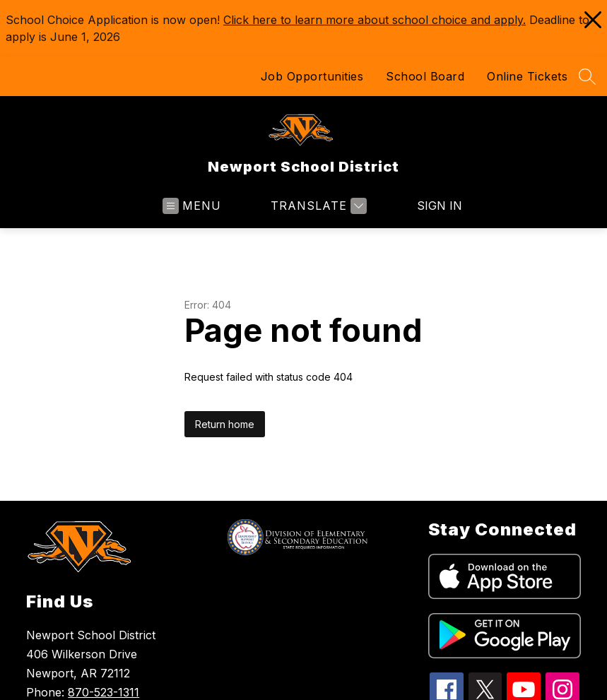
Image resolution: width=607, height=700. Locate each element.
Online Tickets (527, 76)
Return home (225, 424)
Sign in (431, 206)
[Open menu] (192, 206)
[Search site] (587, 76)
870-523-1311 (104, 692)
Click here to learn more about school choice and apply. (375, 20)
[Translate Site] (317, 206)
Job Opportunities (312, 76)
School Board (425, 76)
